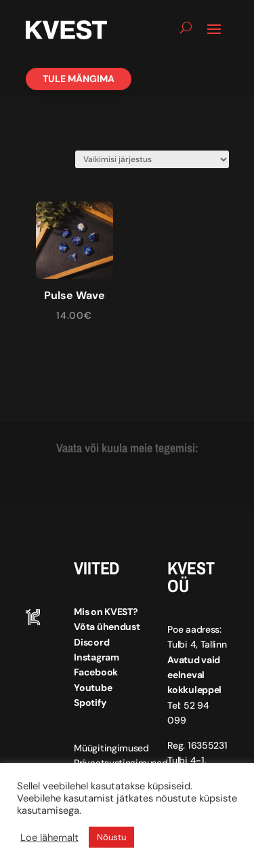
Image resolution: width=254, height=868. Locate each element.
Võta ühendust (107, 627)
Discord (91, 642)
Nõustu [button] (111, 837)
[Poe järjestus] (152, 159)
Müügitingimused (111, 748)
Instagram (96, 657)
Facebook (96, 672)
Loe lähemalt (49, 837)
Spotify (90, 703)
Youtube (93, 688)
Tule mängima (79, 79)
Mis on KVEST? (106, 612)
